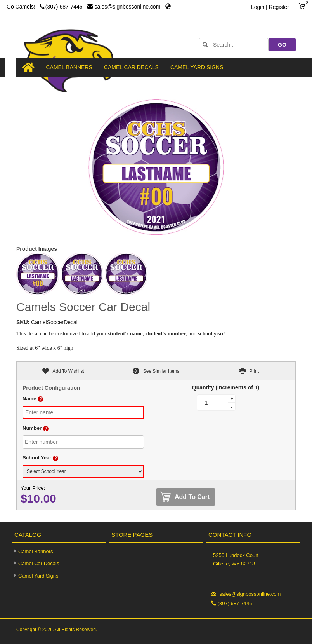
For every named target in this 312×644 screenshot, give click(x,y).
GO (282, 45)
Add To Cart (185, 497)
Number (32, 428)
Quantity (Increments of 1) (226, 387)
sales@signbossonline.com (125, 7)
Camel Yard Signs (197, 67)
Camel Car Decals (131, 67)
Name (29, 399)
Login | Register (270, 7)
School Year (37, 458)
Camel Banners (69, 67)
